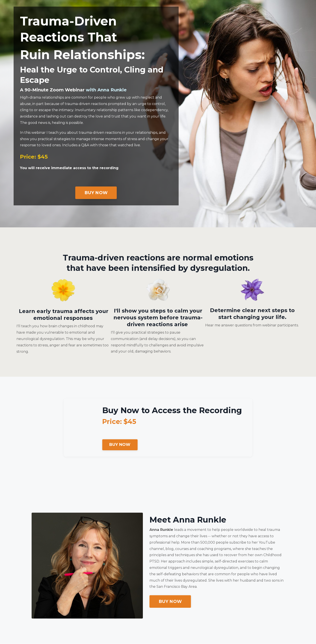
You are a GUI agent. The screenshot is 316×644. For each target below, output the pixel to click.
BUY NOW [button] (96, 193)
